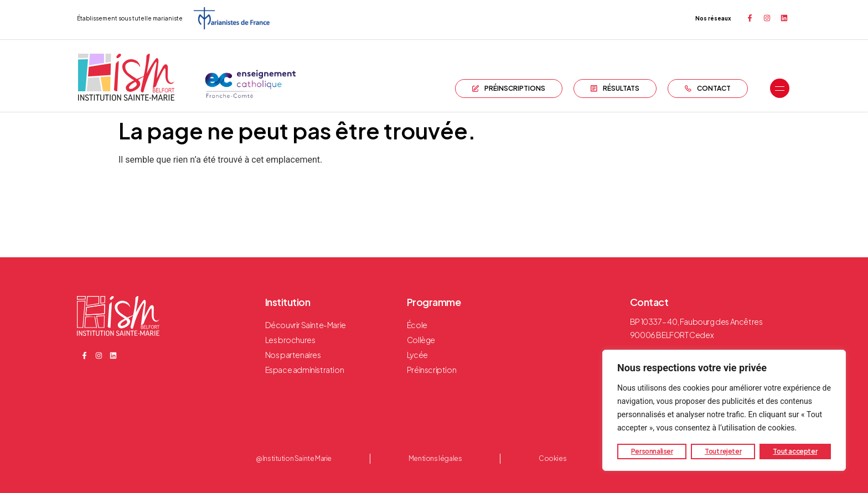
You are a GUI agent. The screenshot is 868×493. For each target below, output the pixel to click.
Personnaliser (652, 451)
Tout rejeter (723, 451)
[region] (724, 411)
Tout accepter (795, 451)
